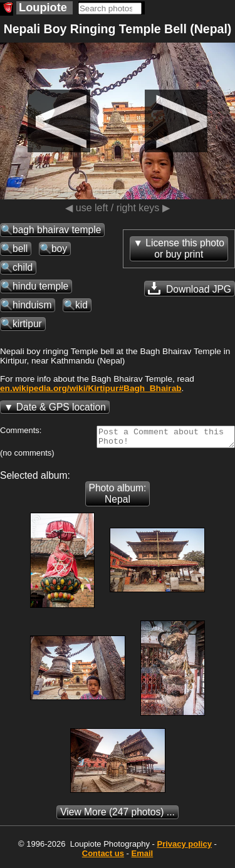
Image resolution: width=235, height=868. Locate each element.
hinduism (32, 305)
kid (81, 305)
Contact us (103, 857)
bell (20, 248)
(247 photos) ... (118, 816)
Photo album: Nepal (118, 497)
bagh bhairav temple (57, 230)
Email (143, 857)
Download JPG (190, 288)
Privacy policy (184, 848)
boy (59, 248)
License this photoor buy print (185, 248)
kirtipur (27, 324)
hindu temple (40, 286)
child (23, 267)
